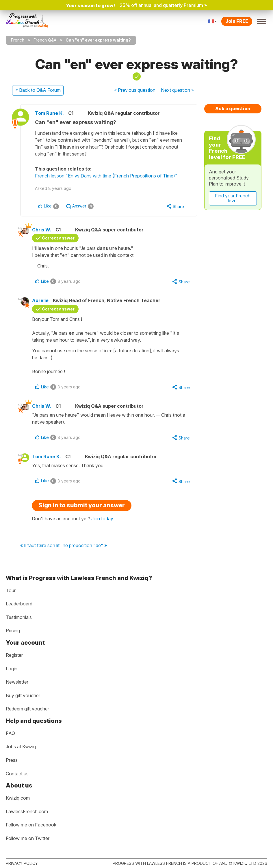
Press (12, 760)
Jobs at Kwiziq (21, 747)
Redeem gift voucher (27, 709)
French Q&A (45, 40)
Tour (11, 590)
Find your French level (233, 198)
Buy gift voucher (23, 695)
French (18, 40)
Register (14, 655)
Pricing (13, 631)
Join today (102, 519)
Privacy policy (22, 863)
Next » (177, 90)
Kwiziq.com (18, 798)
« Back (38, 90)
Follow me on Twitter (28, 838)
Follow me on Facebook (31, 825)
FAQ (10, 733)
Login (12, 669)
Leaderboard (19, 604)
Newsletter (17, 682)
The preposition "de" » (83, 546)
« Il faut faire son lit (40, 546)
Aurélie (40, 300)
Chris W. (42, 230)
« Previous (135, 90)
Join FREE (237, 21)
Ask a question (233, 108)
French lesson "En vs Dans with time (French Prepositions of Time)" (106, 176)
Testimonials (19, 617)
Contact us (17, 774)
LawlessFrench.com (27, 811)
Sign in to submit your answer (82, 505)
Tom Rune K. (49, 113)
